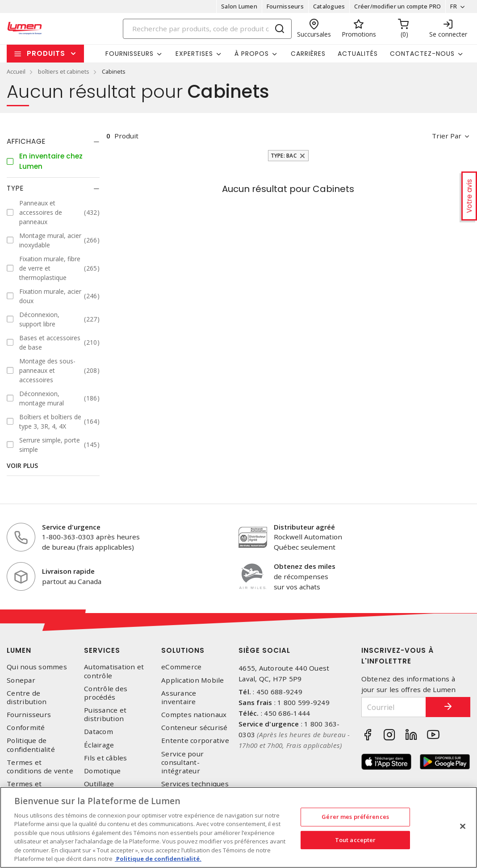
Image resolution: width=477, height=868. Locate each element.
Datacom (98, 732)
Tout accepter (356, 839)
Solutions (183, 650)
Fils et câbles (106, 758)
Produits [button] (46, 53)
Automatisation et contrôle (114, 671)
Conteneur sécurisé (195, 728)
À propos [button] (252, 54)
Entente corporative (195, 741)
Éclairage (99, 745)
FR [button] (454, 6)
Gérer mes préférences (355, 817)
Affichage (26, 141)
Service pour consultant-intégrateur (182, 762)
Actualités (358, 54)
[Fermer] (463, 826)
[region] (238, 827)
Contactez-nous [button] (422, 54)
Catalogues (329, 6)
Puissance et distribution (105, 714)
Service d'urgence (71, 527)
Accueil (16, 71)
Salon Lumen (239, 6)
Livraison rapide (68, 571)
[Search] (207, 29)
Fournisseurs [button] (130, 54)
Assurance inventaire (179, 697)
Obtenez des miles (305, 566)
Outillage (99, 784)
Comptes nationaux (194, 715)
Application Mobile (193, 680)
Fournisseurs (285, 6)
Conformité (26, 728)
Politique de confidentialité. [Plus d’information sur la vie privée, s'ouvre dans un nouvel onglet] (158, 859)
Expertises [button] (194, 54)
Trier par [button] (447, 136)
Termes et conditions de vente (40, 767)
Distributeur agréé (304, 527)
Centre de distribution (27, 697)
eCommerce (181, 667)
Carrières (308, 54)
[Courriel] (394, 707)
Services (102, 650)
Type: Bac (284, 156)
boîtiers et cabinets (64, 71)
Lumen (19, 650)
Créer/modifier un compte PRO (397, 6)
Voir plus (22, 465)
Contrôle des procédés (106, 693)
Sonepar (21, 680)
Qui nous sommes (37, 667)
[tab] (53, 142)
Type (15, 188)
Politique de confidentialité (31, 745)
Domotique (102, 771)
